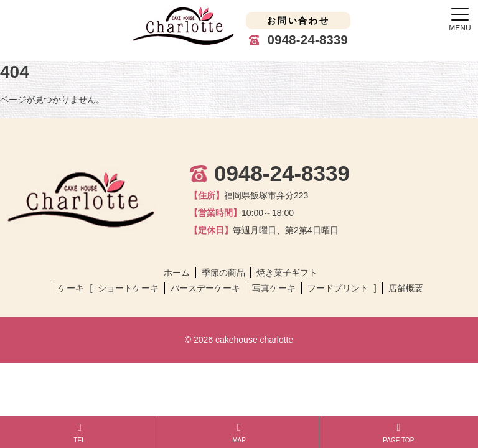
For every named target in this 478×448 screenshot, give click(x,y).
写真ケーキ (274, 288)
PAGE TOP (399, 433)
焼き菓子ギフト (287, 273)
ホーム (177, 273)
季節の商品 (223, 273)
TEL (79, 433)
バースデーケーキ (205, 288)
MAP (239, 433)
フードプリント (338, 288)
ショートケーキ (128, 288)
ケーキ (71, 288)
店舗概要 (406, 288)
